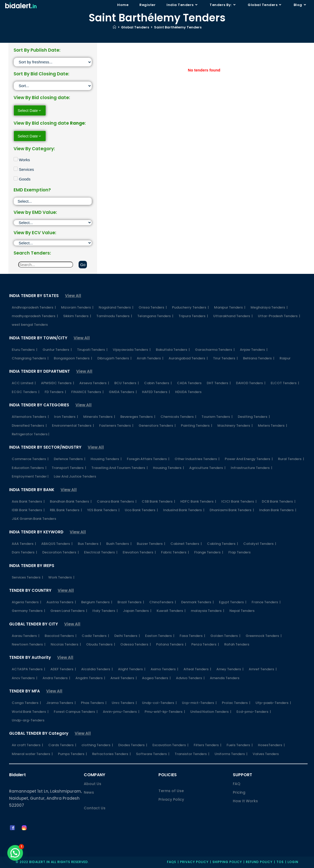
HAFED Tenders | (156, 392)
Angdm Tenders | (90, 678)
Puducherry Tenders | (190, 307)
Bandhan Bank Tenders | (71, 501)
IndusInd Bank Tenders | (184, 510)
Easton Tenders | (160, 636)
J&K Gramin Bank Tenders (34, 519)
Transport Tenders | (69, 468)
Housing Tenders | (106, 459)
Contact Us (95, 808)
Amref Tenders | (263, 669)
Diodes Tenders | (133, 745)
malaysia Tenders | (208, 611)
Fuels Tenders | (240, 745)
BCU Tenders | (127, 383)
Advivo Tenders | (190, 678)
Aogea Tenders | (156, 678)
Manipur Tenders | (230, 307)
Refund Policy (259, 862)
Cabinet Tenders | (186, 544)
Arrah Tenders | (150, 358)
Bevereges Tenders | (138, 417)
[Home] (114, 27)
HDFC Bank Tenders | (198, 501)
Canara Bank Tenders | (117, 501)
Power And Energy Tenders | (249, 459)
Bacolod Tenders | (61, 636)
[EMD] (53, 223)
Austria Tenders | (61, 602)
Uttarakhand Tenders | (233, 316)
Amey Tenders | (230, 669)
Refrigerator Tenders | (31, 434)
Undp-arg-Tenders (28, 720)
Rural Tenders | (291, 459)
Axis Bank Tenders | (28, 501)
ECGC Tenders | (26, 392)
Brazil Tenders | (131, 602)
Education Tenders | (29, 468)
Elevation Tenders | (139, 552)
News (89, 792)
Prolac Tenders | (236, 703)
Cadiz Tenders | (95, 636)
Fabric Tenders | (175, 552)
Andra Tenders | (56, 678)
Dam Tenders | (24, 552)
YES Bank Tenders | (103, 510)
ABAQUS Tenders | (57, 544)
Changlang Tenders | (30, 358)
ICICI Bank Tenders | (239, 501)
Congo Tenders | (26, 703)
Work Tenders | (61, 577)
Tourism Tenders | (217, 417)
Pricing (239, 792)
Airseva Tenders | (94, 383)
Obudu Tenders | (101, 644)
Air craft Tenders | (27, 745)
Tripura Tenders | (193, 316)
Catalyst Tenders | (260, 544)
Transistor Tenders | (192, 754)
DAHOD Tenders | (251, 383)
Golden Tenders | (225, 636)
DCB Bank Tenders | (279, 501)
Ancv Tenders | (25, 678)
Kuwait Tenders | (171, 611)
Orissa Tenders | (153, 307)
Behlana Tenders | (259, 358)
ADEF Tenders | (63, 669)
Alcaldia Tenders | (97, 669)
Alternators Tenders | (30, 417)
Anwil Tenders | (124, 678)
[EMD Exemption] (53, 201)
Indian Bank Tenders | (278, 510)
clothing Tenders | (97, 745)
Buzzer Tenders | (151, 544)
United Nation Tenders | (211, 712)
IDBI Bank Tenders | (28, 510)
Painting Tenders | (197, 426)
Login (293, 862)
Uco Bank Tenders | (141, 510)
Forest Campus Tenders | (76, 712)
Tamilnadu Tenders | (114, 316)
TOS (280, 862)
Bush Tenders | (119, 544)
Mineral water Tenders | (32, 754)
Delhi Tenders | (127, 636)
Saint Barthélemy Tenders (178, 27)
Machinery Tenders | (235, 426)
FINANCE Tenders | (87, 392)
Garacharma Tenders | (215, 350)
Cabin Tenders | (158, 383)
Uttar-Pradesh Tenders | (279, 316)
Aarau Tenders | (26, 636)
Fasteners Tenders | (116, 426)
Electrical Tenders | (101, 552)
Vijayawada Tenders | (132, 350)
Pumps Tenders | (72, 754)
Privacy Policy (171, 799)
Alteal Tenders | (197, 669)
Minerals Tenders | (99, 417)
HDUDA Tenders (188, 392)
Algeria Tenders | (26, 602)
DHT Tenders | (219, 383)
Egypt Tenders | (233, 602)
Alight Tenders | (132, 669)
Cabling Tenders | (223, 544)
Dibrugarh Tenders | (114, 358)
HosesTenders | (271, 745)
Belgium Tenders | (97, 602)
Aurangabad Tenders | (188, 358)
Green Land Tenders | (69, 611)
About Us (93, 784)
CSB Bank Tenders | (158, 501)
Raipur (285, 358)
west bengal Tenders (30, 325)
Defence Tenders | (70, 459)
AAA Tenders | (24, 544)
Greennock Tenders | (264, 636)
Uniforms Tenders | (231, 754)
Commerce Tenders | (30, 459)
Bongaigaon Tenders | (73, 358)
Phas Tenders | (94, 703)
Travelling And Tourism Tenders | (120, 468)
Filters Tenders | (208, 745)
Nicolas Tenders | (66, 644)
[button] (15, 853)
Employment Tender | (30, 476)
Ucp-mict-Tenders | (199, 703)
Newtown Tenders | (29, 644)
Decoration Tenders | (61, 552)
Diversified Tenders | (29, 426)
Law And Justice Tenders (75, 476)
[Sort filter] (53, 62)
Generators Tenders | (157, 426)
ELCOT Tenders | (285, 383)
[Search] (46, 265)
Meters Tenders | (272, 426)
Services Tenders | (27, 577)
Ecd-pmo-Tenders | (254, 712)
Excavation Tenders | (170, 745)
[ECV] (53, 243)
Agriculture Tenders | (207, 468)
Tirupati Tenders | (92, 350)
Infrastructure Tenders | (251, 468)
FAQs (172, 862)
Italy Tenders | (105, 611)
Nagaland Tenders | (116, 307)
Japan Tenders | (137, 611)
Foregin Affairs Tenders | (148, 459)
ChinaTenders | (163, 602)
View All (73, 296)
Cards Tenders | (62, 745)
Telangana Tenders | (155, 316)
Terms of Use (171, 791)
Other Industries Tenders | (197, 459)
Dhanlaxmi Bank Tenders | (232, 510)
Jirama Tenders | (61, 703)
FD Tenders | (55, 392)
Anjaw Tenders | (254, 350)
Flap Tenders (239, 552)
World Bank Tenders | (30, 712)
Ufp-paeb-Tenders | (273, 703)
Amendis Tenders (225, 678)
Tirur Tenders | (225, 358)
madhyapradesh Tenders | (35, 316)
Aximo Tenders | (164, 669)
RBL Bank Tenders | (66, 510)
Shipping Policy (227, 862)
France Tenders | (266, 602)
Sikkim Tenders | (77, 316)
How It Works (245, 801)
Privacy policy (194, 862)
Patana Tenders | (171, 644)
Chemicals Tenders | (178, 417)
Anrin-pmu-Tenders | (121, 712)
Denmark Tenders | (197, 602)
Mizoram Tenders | (77, 307)
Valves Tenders (266, 754)
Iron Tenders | (66, 417)
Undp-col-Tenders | (159, 703)
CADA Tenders (189, 383)
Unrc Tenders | (124, 703)
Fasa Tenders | (192, 636)
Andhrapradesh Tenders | (34, 307)
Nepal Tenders (242, 611)
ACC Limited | (24, 383)
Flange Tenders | (209, 552)
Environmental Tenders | (73, 426)
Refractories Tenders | (111, 754)
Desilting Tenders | (254, 417)
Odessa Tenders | (136, 644)
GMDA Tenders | (123, 392)
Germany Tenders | (28, 611)
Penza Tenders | (205, 644)
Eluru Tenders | (25, 350)
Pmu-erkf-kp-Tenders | (165, 712)
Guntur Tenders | (57, 350)
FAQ (237, 784)
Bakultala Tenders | (173, 350)
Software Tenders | (153, 754)
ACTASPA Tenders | (28, 669)
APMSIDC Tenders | (58, 383)
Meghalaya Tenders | (269, 307)
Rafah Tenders (237, 644)
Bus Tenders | (89, 544)
